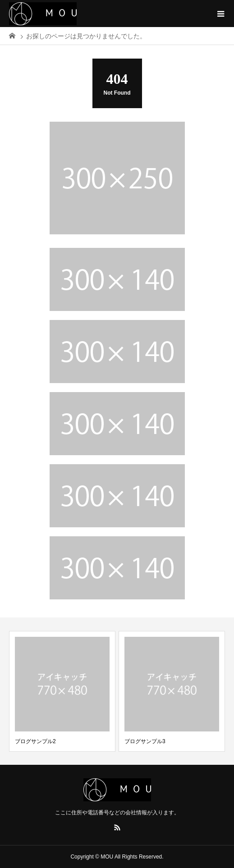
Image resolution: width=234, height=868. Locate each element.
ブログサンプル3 (145, 741)
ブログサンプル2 (35, 741)
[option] (62, 691)
